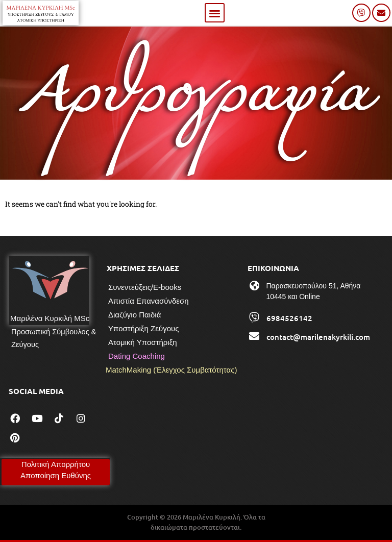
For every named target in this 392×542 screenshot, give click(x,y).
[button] (215, 13)
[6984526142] (254, 317)
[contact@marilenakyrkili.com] (254, 336)
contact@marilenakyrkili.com (318, 337)
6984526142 (289, 318)
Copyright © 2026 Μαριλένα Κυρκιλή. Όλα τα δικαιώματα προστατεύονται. (196, 522)
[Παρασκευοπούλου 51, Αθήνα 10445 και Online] (254, 286)
